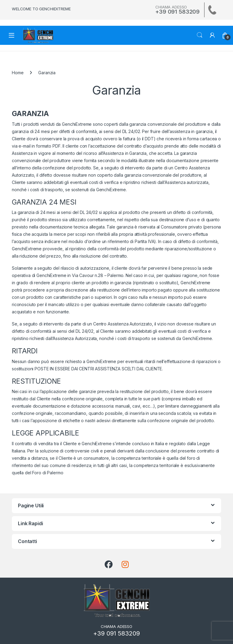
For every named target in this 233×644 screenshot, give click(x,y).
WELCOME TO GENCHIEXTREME (41, 9)
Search (200, 35)
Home (18, 73)
